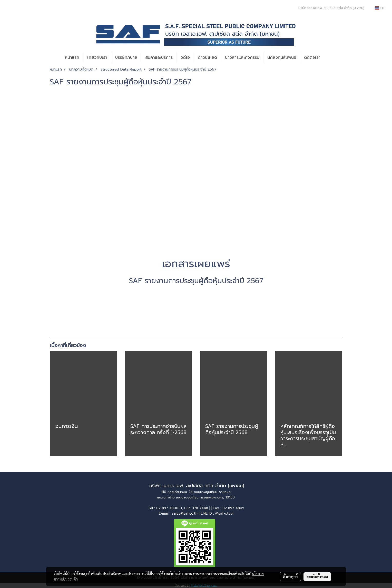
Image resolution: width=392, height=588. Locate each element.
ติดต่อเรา (312, 57)
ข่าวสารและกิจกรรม (242, 57)
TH (380, 8)
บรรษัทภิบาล (126, 57)
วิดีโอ (185, 57)
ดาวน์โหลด (207, 57)
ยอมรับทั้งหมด (317, 576)
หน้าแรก (72, 57)
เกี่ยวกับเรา (97, 57)
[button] (329, 57)
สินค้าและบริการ (159, 57)
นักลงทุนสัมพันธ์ (282, 57)
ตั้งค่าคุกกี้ (290, 576)
